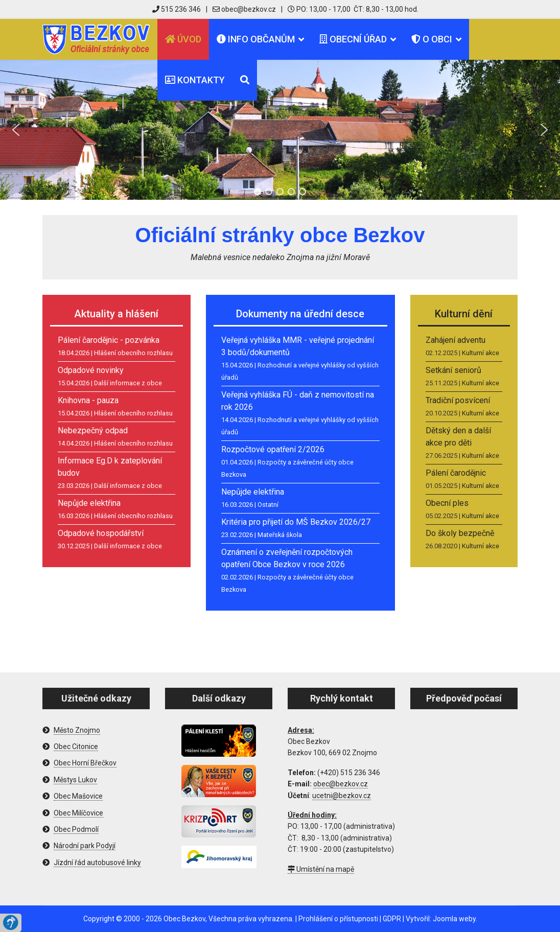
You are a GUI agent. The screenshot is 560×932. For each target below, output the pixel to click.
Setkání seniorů (453, 370)
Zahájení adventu (456, 340)
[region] (280, 130)
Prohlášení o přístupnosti (338, 919)
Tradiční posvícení (458, 400)
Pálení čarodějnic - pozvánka (109, 340)
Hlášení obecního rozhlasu (133, 353)
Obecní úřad (353, 39)
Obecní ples (447, 503)
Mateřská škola (280, 535)
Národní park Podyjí (85, 846)
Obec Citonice (76, 747)
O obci (432, 39)
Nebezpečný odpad (93, 430)
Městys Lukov (75, 780)
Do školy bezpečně (460, 533)
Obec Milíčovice (78, 813)
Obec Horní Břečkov (85, 763)
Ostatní (268, 505)
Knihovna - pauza (88, 400)
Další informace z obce (128, 383)
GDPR (392, 919)
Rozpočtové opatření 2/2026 (273, 449)
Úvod (183, 39)
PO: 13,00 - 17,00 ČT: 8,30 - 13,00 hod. (353, 9)
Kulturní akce (481, 353)
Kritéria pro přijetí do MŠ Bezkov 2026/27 (296, 522)
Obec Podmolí (76, 829)
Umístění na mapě (321, 869)
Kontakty (195, 80)
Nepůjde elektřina (89, 503)
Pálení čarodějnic (456, 473)
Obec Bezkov (184, 919)
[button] (16, 130)
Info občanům (256, 39)
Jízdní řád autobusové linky (97, 863)
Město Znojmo (77, 730)
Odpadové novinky (91, 370)
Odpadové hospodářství (101, 533)
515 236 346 (177, 9)
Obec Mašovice (78, 796)
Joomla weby (454, 919)
